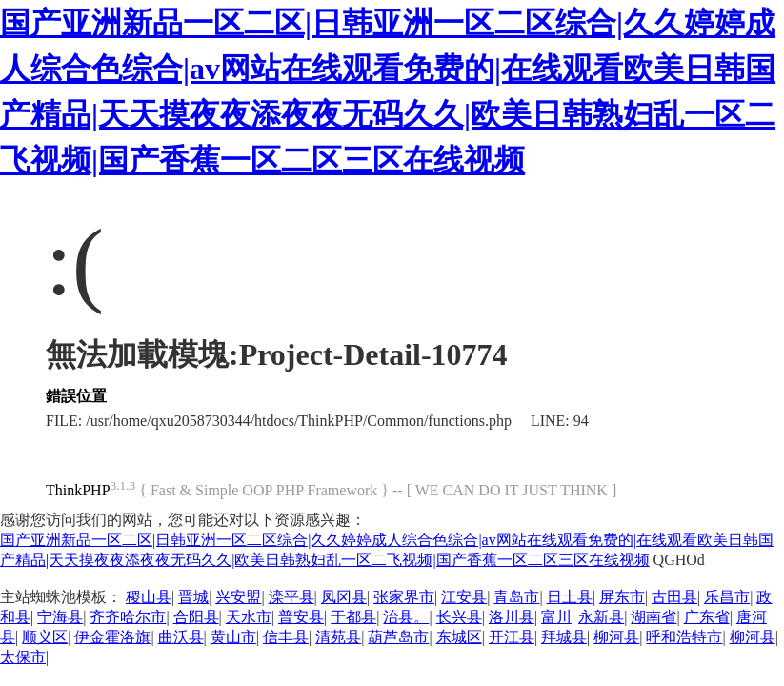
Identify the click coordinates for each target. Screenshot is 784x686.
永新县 (601, 617)
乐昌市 (727, 597)
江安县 (464, 597)
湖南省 (653, 617)
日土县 (570, 597)
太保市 (23, 657)
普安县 (301, 617)
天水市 (249, 617)
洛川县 (512, 617)
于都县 (353, 617)
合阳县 (196, 617)
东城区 (459, 637)
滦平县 (291, 597)
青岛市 (516, 597)
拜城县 (564, 637)
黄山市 (233, 637)
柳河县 (616, 637)
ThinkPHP (78, 490)
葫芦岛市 (398, 637)
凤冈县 (344, 597)
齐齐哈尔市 (128, 617)
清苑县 (338, 637)
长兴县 (459, 617)
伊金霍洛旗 (112, 637)
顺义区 (45, 637)
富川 (556, 617)
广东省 (707, 617)
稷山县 (149, 597)
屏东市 (622, 597)
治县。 (406, 617)
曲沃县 (181, 637)
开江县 (512, 637)
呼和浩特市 (684, 637)
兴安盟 (238, 597)
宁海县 (60, 617)
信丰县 (286, 637)
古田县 (674, 597)
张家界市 (404, 597)
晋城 (193, 597)
